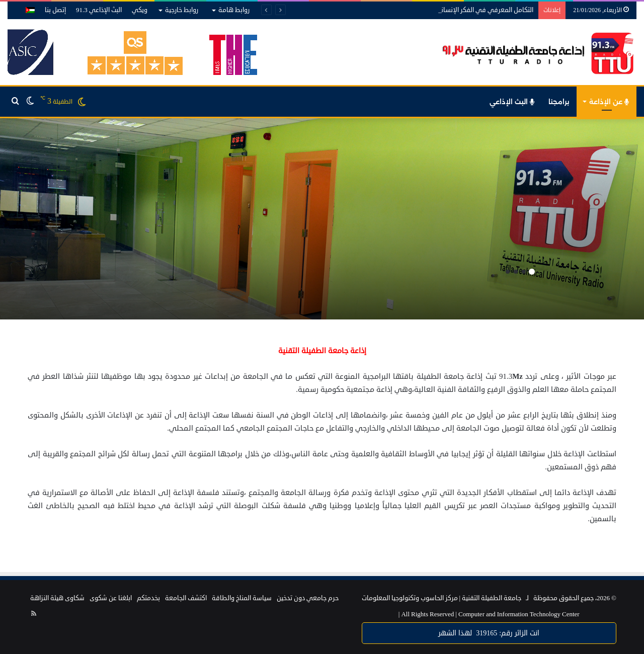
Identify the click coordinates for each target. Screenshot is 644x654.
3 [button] (516, 272)
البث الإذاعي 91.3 (99, 10)
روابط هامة (234, 10)
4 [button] (508, 272)
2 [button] (524, 272)
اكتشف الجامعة (186, 598)
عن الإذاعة (609, 102)
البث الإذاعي (512, 102)
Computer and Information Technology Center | (489, 614)
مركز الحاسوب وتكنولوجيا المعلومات (410, 598)
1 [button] (532, 272)
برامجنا (559, 102)
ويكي (140, 10)
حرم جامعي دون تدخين (308, 598)
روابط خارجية (182, 10)
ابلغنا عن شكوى (111, 598)
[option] (322, 219)
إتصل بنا (55, 10)
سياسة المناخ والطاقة (242, 598)
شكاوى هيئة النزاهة (57, 598)
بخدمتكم (148, 598)
